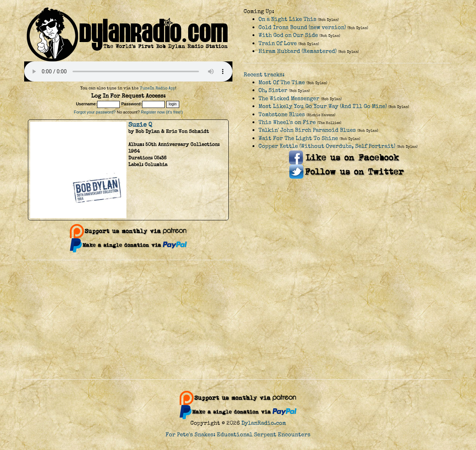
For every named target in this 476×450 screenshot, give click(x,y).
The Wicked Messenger (289, 98)
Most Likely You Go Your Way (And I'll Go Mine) (323, 106)
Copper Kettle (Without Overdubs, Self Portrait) (327, 146)
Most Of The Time (282, 82)
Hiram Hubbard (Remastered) (297, 51)
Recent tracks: (264, 75)
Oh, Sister (273, 90)
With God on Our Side (288, 35)
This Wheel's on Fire (287, 122)
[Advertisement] (238, 320)
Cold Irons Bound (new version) (302, 27)
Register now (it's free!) (162, 112)
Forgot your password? (95, 112)
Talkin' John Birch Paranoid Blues (307, 130)
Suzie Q (140, 125)
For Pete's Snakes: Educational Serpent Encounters (238, 435)
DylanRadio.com (264, 423)
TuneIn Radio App (157, 88)
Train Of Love (278, 43)
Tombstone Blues (282, 114)
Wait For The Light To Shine (298, 138)
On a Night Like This (287, 19)
